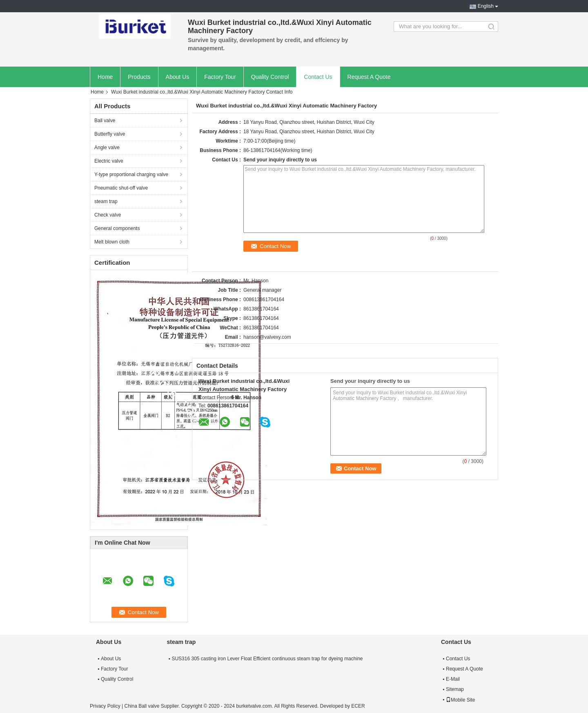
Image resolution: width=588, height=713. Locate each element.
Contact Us (318, 77)
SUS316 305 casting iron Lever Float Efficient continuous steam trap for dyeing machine (267, 659)
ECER (358, 706)
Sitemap (455, 689)
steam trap (106, 201)
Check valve (108, 215)
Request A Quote (369, 77)
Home (105, 77)
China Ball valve (142, 706)
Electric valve (109, 161)
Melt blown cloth (112, 242)
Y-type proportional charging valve (131, 174)
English (486, 6)
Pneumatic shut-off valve (121, 188)
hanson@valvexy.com (267, 337)
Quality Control (270, 77)
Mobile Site (460, 700)
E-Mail (453, 679)
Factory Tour (220, 77)
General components (117, 228)
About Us (178, 77)
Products (139, 77)
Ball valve (105, 121)
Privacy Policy (105, 706)
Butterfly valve (110, 134)
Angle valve (107, 148)
